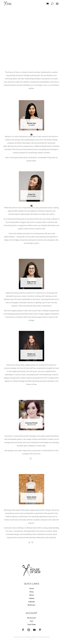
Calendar (32, 602)
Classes (32, 598)
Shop (32, 592)
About (31, 595)
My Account (31, 618)
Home (32, 588)
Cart (31, 621)
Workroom (31, 605)
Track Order (32, 624)
